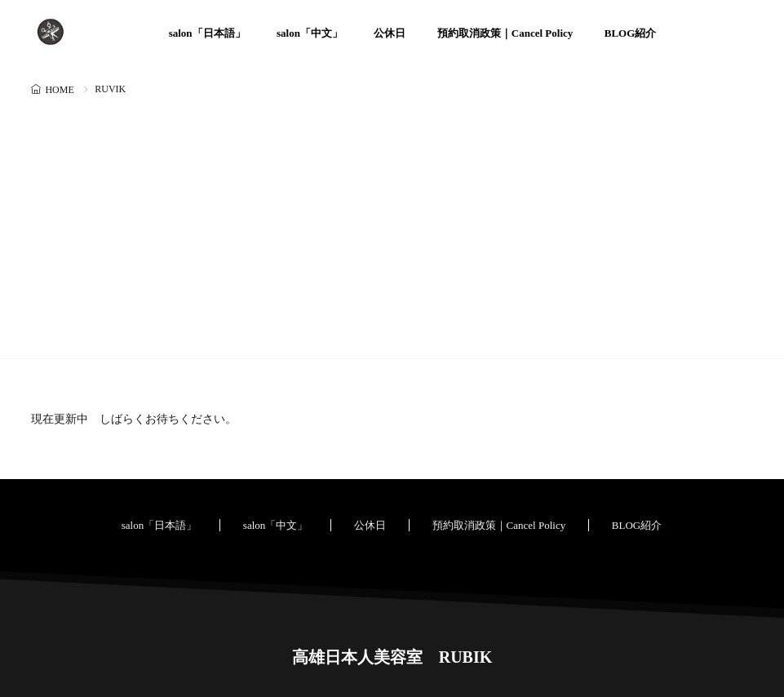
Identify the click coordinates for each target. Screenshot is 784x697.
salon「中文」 (310, 33)
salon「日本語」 (207, 33)
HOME (59, 90)
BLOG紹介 (631, 33)
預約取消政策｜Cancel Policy (505, 33)
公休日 (390, 33)
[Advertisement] (392, 224)
